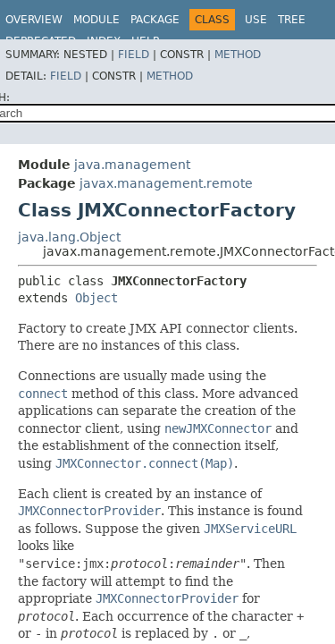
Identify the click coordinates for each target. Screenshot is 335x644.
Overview (34, 20)
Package (155, 20)
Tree (292, 20)
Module (96, 20)
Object (96, 298)
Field (134, 55)
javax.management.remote (166, 183)
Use (256, 20)
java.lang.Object (69, 237)
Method (238, 55)
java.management (132, 165)
